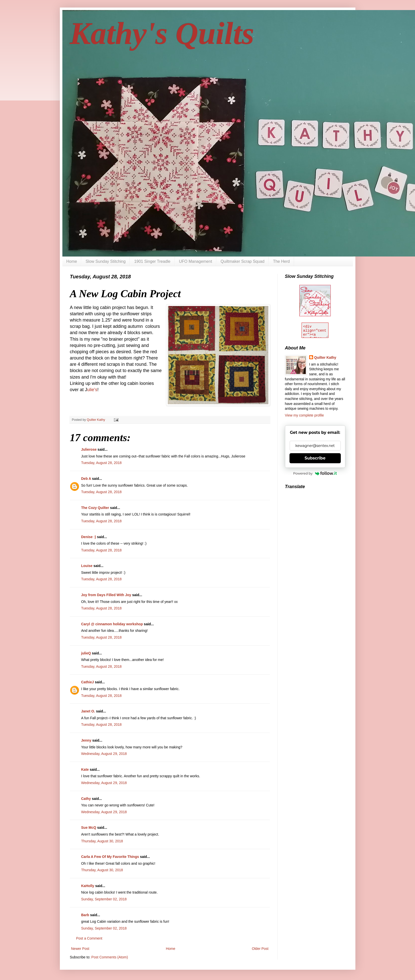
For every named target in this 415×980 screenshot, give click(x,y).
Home (72, 261)
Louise (87, 566)
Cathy (86, 799)
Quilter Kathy (325, 357)
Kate (85, 769)
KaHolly (88, 886)
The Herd (281, 261)
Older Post (260, 949)
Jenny (86, 740)
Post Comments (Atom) (110, 957)
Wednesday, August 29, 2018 (104, 754)
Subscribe (315, 458)
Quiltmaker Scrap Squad (242, 261)
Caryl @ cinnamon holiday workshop (112, 624)
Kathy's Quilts (162, 33)
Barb (85, 915)
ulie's (92, 390)
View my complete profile (304, 415)
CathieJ (88, 682)
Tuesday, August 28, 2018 (101, 463)
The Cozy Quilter (95, 508)
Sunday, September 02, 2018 (104, 899)
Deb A (86, 479)
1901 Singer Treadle (152, 261)
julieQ (86, 653)
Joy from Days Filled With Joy (106, 595)
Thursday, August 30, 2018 (102, 841)
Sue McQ (89, 828)
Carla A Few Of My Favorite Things (110, 857)
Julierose (89, 449)
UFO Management (196, 261)
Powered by (315, 473)
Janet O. (88, 711)
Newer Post (80, 949)
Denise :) (89, 537)
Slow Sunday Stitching (106, 261)
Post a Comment (89, 938)
